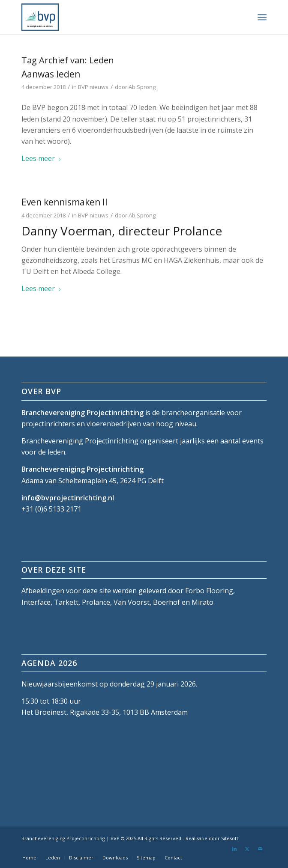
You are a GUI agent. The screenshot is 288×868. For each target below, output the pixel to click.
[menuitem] (262, 17)
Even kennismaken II (64, 202)
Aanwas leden (51, 74)
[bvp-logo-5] (119, 17)
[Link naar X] (247, 849)
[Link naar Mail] (260, 849)
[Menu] (262, 17)
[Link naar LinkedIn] (234, 849)
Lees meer (42, 158)
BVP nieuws (93, 87)
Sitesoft (230, 838)
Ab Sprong (142, 87)
